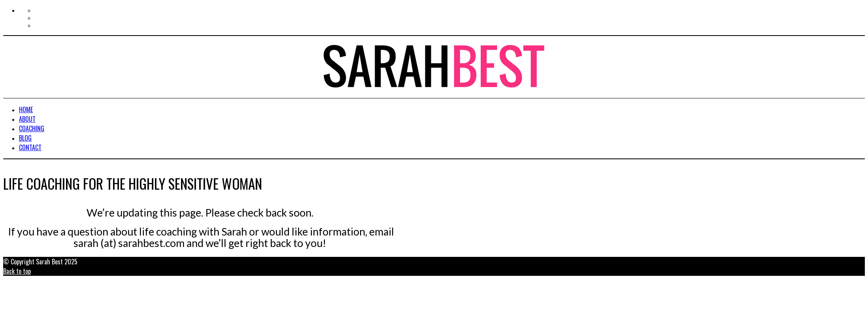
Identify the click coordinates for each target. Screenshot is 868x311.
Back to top (17, 271)
